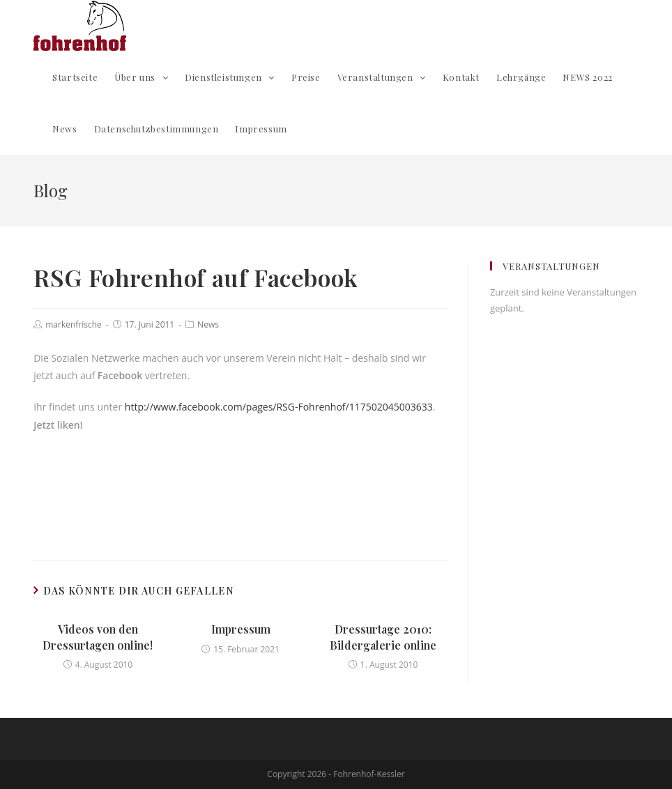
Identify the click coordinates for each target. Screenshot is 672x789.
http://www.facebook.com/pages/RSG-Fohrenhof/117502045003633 (279, 407)
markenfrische (74, 324)
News (208, 324)
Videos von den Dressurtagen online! (98, 637)
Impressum (241, 629)
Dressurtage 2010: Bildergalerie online (383, 637)
